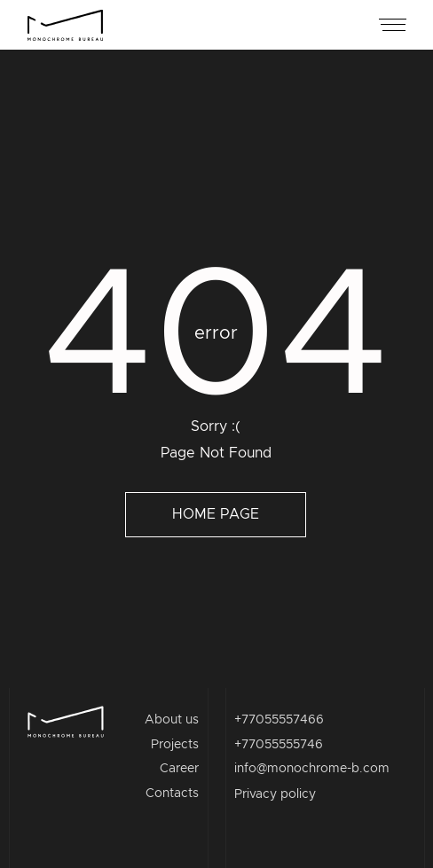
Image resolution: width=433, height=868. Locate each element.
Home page (216, 514)
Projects (175, 745)
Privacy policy (275, 794)
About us (172, 720)
